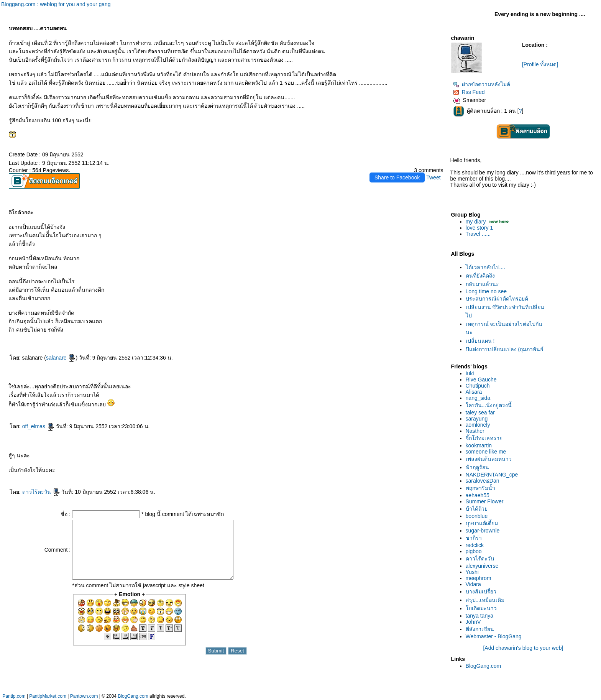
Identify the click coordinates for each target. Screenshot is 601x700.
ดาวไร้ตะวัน (41, 492)
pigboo (474, 551)
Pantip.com (14, 696)
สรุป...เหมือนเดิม (485, 600)
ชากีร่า (474, 538)
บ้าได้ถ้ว (477, 509)
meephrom (479, 578)
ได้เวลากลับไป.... (486, 267)
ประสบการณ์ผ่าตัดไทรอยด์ (497, 299)
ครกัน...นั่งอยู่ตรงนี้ (489, 405)
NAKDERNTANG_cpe (492, 475)
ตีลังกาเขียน (480, 629)
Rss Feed (469, 92)
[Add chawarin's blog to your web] (523, 648)
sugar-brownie (483, 531)
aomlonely (478, 425)
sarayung (477, 419)
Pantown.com (84, 696)
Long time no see (486, 291)
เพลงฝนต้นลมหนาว (489, 459)
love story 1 (479, 228)
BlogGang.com (484, 666)
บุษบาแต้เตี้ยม (482, 523)
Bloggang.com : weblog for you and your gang (56, 4)
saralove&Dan (483, 481)
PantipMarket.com (48, 696)
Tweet (433, 177)
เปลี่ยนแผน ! (480, 341)
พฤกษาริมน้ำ (480, 488)
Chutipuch (478, 386)
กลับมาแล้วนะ (482, 284)
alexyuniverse (482, 566)
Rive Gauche (481, 380)
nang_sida (478, 398)
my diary (476, 222)
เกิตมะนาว (481, 608)
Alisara (474, 392)
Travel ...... (478, 234)
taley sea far (480, 412)
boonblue (477, 516)
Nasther (475, 431)
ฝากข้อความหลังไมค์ (482, 84)
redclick (475, 545)
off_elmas (38, 426)
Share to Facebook (397, 177)
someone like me (486, 452)
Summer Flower (485, 501)
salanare (61, 358)
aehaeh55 (478, 495)
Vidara (473, 584)
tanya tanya (479, 616)
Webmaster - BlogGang (494, 636)
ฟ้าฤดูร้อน (477, 467)
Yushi (472, 572)
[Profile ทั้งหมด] (540, 64)
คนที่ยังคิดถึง (480, 276)
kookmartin (479, 445)
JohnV (473, 622)
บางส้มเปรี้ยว (481, 592)
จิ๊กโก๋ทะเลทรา (484, 438)
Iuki (470, 373)
